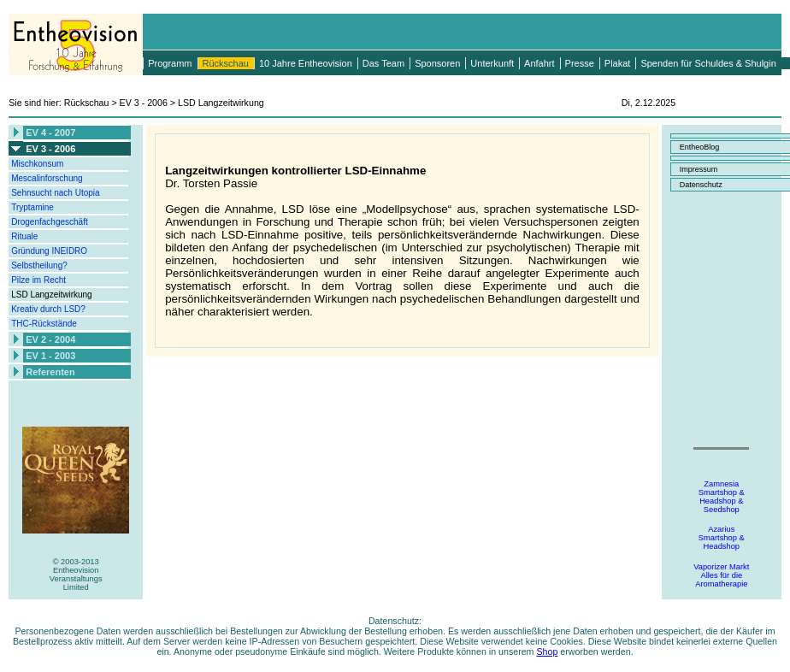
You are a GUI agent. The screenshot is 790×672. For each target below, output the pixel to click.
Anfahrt (539, 63)
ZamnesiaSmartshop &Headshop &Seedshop (722, 497)
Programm (170, 63)
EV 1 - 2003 (50, 356)
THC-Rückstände (44, 324)
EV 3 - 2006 (50, 149)
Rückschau (226, 63)
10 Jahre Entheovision (306, 63)
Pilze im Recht (38, 280)
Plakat (618, 63)
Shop (547, 651)
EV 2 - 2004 (50, 339)
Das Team (383, 63)
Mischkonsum (37, 164)
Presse (580, 63)
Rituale (24, 236)
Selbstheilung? (39, 265)
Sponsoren (437, 63)
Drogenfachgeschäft (50, 222)
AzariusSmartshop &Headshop (722, 538)
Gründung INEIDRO (49, 251)
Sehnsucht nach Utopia (55, 193)
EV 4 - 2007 (50, 133)
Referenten (50, 372)
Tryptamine (32, 207)
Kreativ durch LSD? (48, 309)
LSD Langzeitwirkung (52, 295)
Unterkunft (492, 63)
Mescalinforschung (47, 178)
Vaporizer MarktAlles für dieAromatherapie (721, 575)
